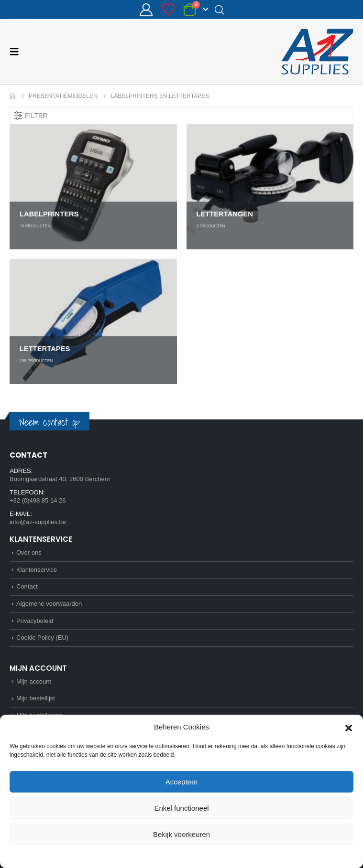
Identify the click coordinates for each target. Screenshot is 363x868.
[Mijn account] (146, 10)
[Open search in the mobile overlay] (220, 10)
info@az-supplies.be (38, 522)
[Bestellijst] (168, 10)
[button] (349, 727)
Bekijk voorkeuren (181, 834)
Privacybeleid (199, 856)
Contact (27, 586)
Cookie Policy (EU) (42, 638)
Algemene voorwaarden (49, 604)
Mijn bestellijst (36, 698)
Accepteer (182, 782)
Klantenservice (37, 570)
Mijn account (34, 681)
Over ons (29, 552)
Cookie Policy (159, 856)
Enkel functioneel (181, 808)
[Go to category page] (93, 187)
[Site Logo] (318, 52)
